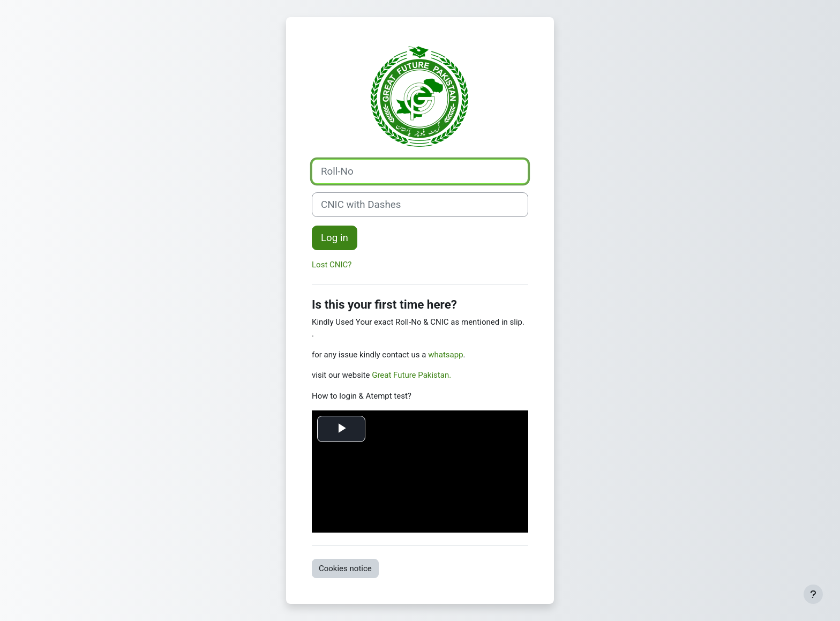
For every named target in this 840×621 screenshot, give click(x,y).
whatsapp (445, 355)
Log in (335, 238)
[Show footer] (813, 594)
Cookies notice (345, 568)
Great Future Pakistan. (411, 375)
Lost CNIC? (332, 265)
